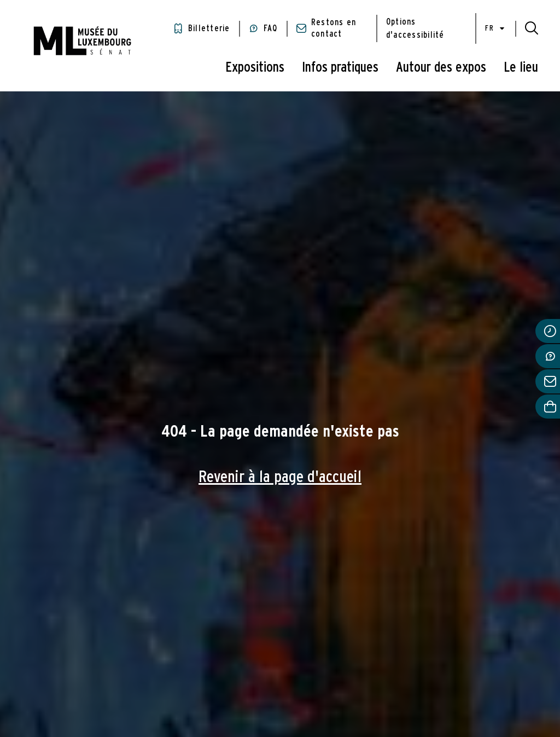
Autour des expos (441, 67)
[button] (532, 28)
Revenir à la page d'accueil (280, 477)
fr (496, 29)
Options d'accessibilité (415, 28)
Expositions (255, 67)
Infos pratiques (340, 67)
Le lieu (521, 67)
